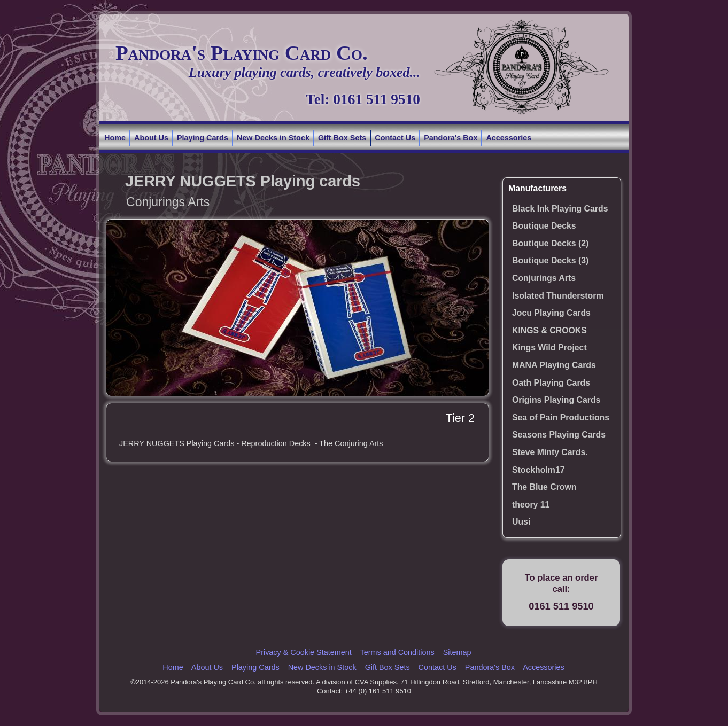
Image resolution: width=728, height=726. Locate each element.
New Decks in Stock (273, 138)
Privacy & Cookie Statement (304, 652)
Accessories (509, 138)
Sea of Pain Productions (561, 417)
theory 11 (531, 505)
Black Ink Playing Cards (560, 209)
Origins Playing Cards (556, 400)
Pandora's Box (451, 138)
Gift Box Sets (342, 138)
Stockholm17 (539, 470)
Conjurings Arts (544, 278)
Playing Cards (203, 138)
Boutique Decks (544, 226)
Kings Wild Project (549, 348)
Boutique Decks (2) (550, 243)
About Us (151, 138)
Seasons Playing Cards (559, 435)
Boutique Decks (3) (550, 260)
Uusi (521, 522)
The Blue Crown (544, 487)
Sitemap (457, 652)
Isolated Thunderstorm (558, 296)
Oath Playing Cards (551, 383)
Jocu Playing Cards (551, 313)
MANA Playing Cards (554, 365)
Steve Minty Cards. (550, 452)
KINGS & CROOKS (549, 330)
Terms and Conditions (397, 652)
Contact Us (395, 138)
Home (115, 138)
